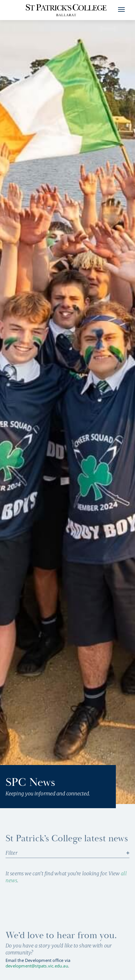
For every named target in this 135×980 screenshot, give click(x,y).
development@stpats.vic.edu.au (37, 966)
